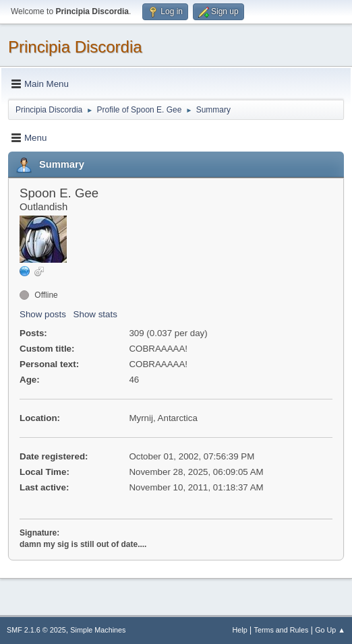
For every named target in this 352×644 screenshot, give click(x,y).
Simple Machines (98, 630)
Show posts (43, 314)
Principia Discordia (75, 47)
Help (240, 630)
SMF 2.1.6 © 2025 (36, 630)
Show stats (95, 314)
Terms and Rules (282, 630)
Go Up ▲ (330, 630)
